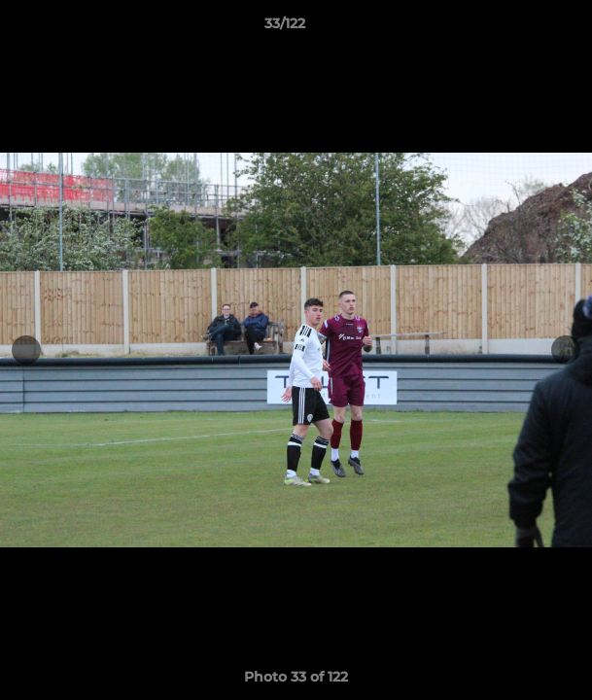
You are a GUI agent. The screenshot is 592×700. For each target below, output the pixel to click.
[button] (522, 28)
